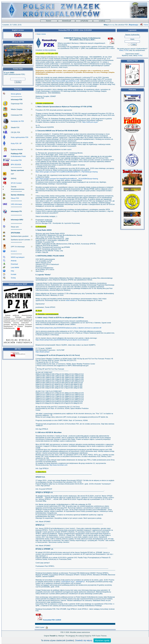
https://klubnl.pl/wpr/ (43, 352)
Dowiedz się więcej (84, 640)
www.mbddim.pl (71, 300)
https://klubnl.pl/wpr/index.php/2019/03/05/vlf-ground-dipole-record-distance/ (62, 340)
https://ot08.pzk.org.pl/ (90, 122)
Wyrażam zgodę (102, 640)
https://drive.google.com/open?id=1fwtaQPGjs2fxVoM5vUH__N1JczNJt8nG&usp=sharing (67, 179)
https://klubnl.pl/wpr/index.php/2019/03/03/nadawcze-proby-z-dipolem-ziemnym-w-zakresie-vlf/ (68, 328)
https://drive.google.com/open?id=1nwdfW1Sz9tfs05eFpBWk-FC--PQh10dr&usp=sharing (67, 172)
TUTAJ (140, 55)
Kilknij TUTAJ (124, 50)
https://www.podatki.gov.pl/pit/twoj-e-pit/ (66, 81)
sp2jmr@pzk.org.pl (68, 582)
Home (146, 25)
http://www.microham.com (58, 465)
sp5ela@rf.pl (80, 582)
